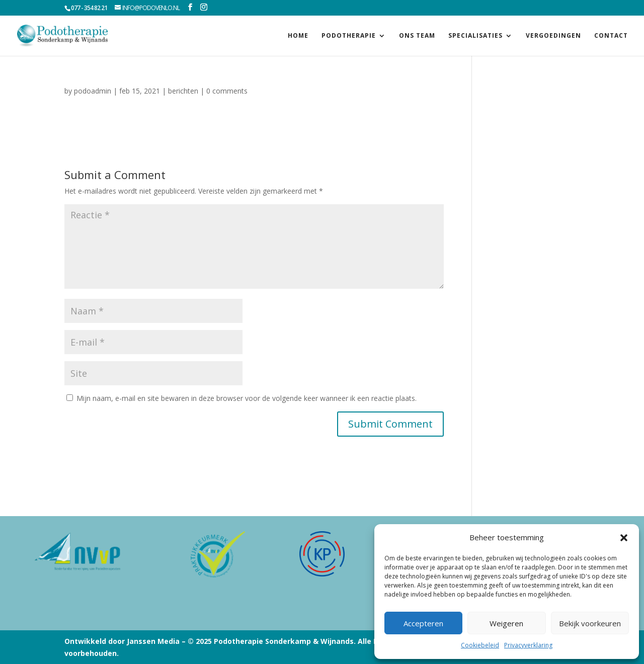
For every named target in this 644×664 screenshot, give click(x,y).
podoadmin (93, 91)
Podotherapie (349, 36)
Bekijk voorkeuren (590, 623)
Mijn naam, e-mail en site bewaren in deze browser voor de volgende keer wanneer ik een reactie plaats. (247, 398)
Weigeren (506, 623)
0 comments (227, 91)
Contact (611, 36)
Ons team (417, 36)
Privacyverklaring (528, 645)
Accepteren (423, 623)
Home (298, 36)
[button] (624, 538)
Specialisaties (475, 36)
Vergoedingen (553, 36)
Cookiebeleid (480, 645)
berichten (183, 91)
